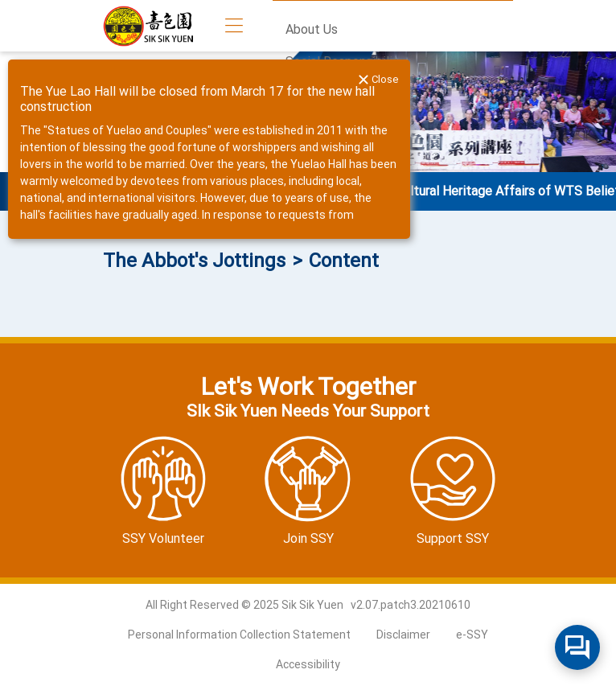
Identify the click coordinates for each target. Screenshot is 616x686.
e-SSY (472, 635)
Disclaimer (403, 635)
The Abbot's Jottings (194, 261)
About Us (312, 29)
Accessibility (308, 664)
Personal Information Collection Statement (239, 635)
